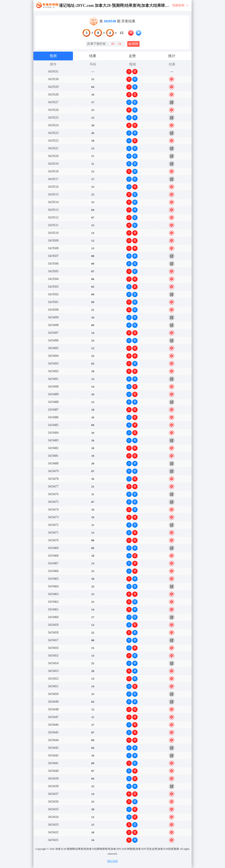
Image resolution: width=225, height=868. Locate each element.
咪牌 (133, 44)
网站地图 (112, 861)
